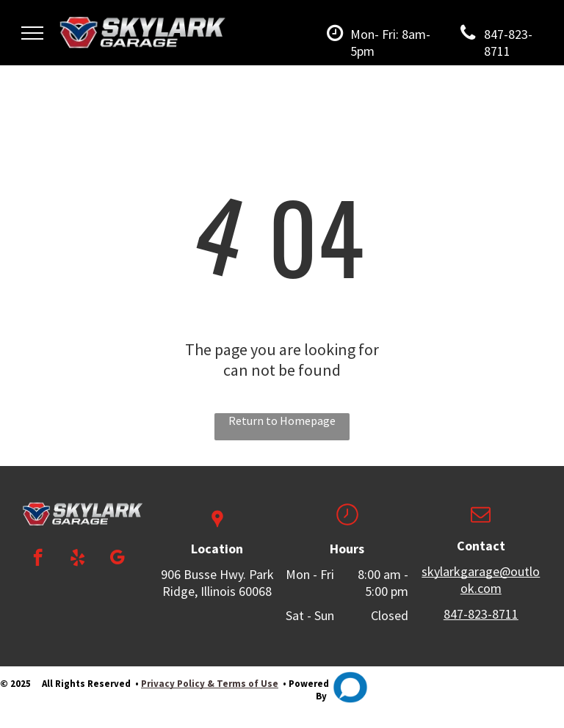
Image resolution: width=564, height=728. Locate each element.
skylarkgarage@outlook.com (481, 580)
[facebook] (38, 559)
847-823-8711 (481, 614)
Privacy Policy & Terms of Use (210, 684)
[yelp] (77, 559)
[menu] (32, 33)
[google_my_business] (117, 559)
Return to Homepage (282, 421)
